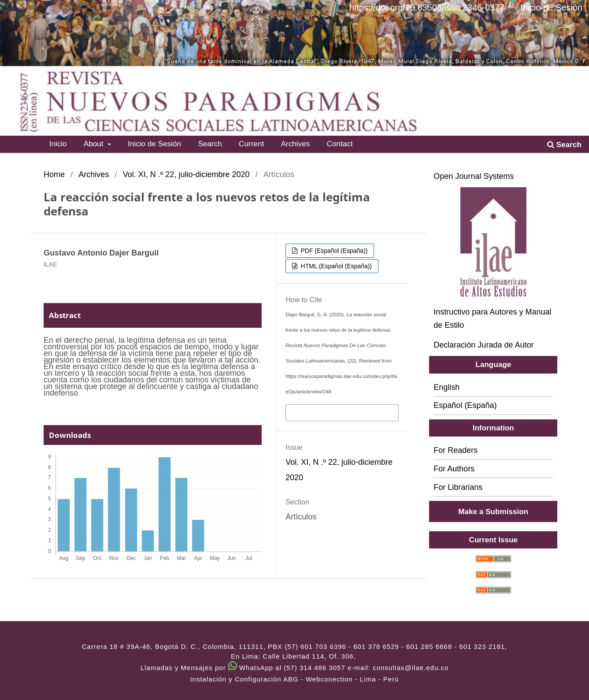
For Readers (456, 450)
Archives (296, 144)
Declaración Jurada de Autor (483, 345)
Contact (340, 144)
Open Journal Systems (474, 176)
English (446, 387)
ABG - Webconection (318, 679)
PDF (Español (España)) (333, 251)
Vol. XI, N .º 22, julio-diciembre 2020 (186, 174)
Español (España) (465, 405)
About (95, 144)
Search (210, 144)
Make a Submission (493, 511)
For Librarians (458, 487)
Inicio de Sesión (154, 144)
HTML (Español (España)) (335, 266)
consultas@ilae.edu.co (411, 668)
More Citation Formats (327, 412)
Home (54, 174)
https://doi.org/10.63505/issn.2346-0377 (427, 7)
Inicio (58, 144)
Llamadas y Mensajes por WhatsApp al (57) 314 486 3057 (243, 668)
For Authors (454, 469)
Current (251, 144)
